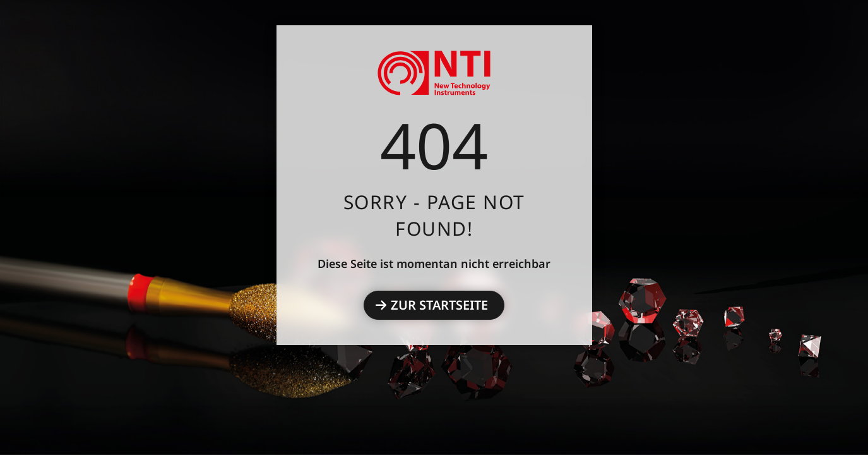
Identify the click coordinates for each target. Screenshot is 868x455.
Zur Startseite (439, 305)
